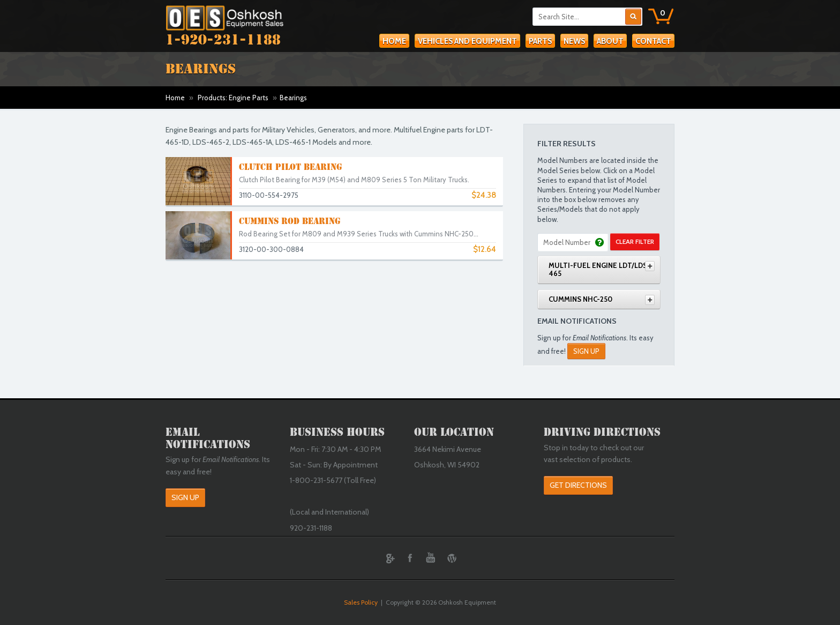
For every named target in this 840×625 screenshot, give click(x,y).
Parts (540, 41)
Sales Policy (361, 602)
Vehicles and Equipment (467, 41)
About (610, 41)
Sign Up (586, 351)
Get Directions (578, 485)
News (574, 41)
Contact (653, 41)
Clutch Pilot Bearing (290, 167)
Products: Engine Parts (233, 98)
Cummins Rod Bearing (290, 221)
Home (394, 41)
